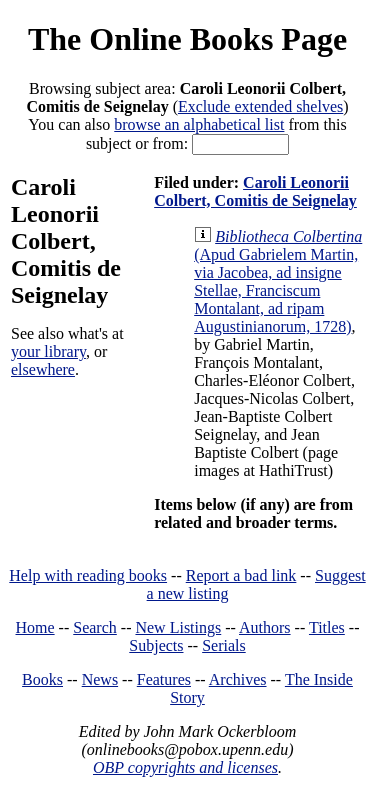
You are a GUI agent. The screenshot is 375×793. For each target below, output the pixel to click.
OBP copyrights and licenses (185, 767)
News (100, 679)
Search (95, 627)
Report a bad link (241, 575)
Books (42, 679)
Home (35, 627)
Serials (224, 645)
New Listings (178, 627)
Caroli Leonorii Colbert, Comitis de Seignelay (255, 191)
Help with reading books (88, 575)
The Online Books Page (187, 39)
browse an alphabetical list (199, 124)
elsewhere (43, 369)
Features (164, 679)
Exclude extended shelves (260, 106)
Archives (238, 679)
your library (48, 351)
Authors (265, 627)
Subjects (156, 645)
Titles (327, 627)
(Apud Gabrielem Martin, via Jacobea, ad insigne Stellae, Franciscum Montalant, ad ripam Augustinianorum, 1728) (278, 281)
